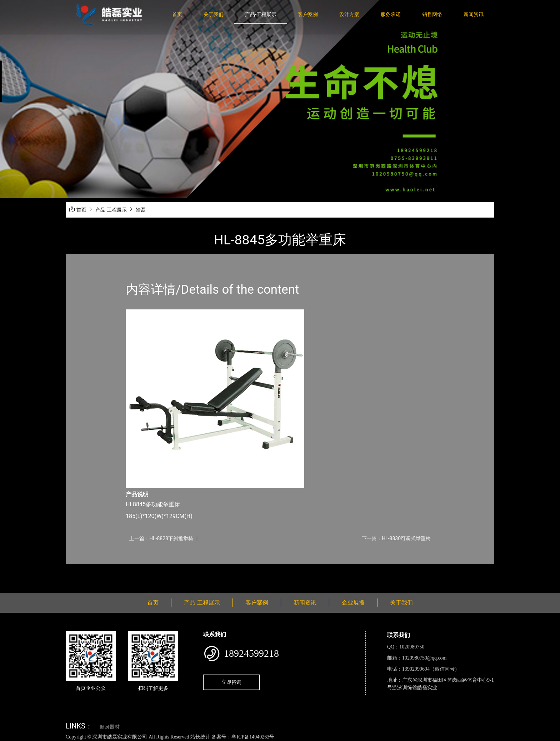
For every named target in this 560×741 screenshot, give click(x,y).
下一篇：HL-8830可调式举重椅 (396, 538)
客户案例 (308, 14)
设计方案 (349, 14)
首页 (177, 14)
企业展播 (353, 603)
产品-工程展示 (261, 14)
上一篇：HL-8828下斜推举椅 (161, 538)
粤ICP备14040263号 (253, 737)
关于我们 (214, 14)
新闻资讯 (474, 14)
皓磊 (141, 210)
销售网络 (432, 14)
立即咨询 (231, 682)
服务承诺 (391, 14)
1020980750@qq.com (424, 658)
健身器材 (110, 727)
